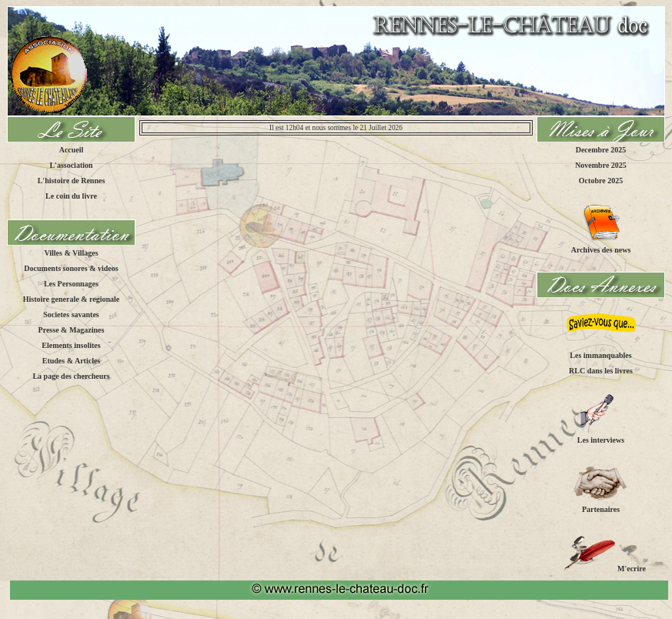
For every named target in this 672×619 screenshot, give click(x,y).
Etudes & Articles (72, 361)
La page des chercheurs (71, 376)
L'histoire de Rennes (72, 181)
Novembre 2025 (601, 165)
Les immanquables (600, 355)
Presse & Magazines (72, 330)
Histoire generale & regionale (71, 299)
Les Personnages (71, 284)
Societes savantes (71, 315)
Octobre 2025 (601, 181)
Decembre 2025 (601, 150)
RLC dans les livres (601, 371)
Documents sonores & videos (71, 268)
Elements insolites (71, 345)
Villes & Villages (71, 253)
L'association (71, 165)
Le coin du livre (71, 196)
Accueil (72, 150)
